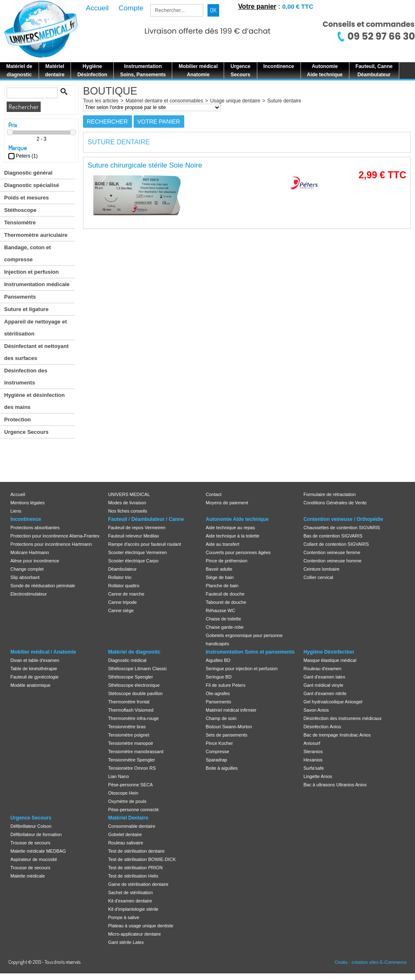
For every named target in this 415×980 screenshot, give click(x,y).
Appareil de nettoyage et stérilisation (35, 328)
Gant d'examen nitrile (325, 693)
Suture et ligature (26, 309)
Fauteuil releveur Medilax (133, 536)
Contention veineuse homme (332, 561)
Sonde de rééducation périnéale (43, 586)
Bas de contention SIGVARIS (333, 536)
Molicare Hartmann (30, 552)
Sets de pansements (227, 735)
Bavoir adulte (219, 569)
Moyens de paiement (227, 503)
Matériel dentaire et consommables (164, 101)
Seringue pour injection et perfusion (242, 669)
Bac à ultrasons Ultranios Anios (335, 785)
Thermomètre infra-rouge (133, 718)
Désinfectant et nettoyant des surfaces (36, 352)
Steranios (313, 751)
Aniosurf (312, 743)
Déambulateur (122, 569)
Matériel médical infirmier (231, 710)
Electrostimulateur (29, 594)
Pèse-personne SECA (130, 785)
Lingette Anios (318, 776)
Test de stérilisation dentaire (136, 851)
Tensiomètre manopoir (131, 743)
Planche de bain (222, 586)
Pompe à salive (123, 917)
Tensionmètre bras (127, 727)
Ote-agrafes (218, 693)
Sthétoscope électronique (134, 685)
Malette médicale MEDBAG (38, 851)
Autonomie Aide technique (237, 519)
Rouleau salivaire (125, 843)
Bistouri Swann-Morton (229, 727)
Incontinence (26, 519)
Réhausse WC (221, 610)
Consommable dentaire (132, 826)
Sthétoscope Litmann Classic (137, 669)
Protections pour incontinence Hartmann (51, 544)
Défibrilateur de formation (36, 834)
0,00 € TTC (298, 6)
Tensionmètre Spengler (131, 760)
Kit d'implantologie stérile (133, 909)
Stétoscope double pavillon (135, 693)
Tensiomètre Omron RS (132, 768)
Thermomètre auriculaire (36, 235)
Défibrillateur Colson (31, 826)
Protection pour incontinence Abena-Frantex (55, 536)
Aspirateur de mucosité (34, 859)
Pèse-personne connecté (133, 810)
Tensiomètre (20, 223)
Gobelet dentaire (125, 834)
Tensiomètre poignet (128, 735)
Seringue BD (219, 677)
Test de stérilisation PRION (135, 868)
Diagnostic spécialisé (32, 185)
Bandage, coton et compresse (28, 253)
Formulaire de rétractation (330, 494)
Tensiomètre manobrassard (135, 751)
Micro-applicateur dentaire (134, 934)
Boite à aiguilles (222, 768)
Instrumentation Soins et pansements (250, 652)
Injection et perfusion (31, 272)
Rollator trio (120, 577)
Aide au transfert (223, 544)
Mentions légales (28, 503)
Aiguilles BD (218, 660)
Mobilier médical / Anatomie (43, 652)
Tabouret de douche (226, 602)
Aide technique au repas (231, 528)
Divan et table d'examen (35, 660)
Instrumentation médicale (37, 284)
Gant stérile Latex (126, 942)
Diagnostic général (28, 173)
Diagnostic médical (127, 660)
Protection (17, 419)
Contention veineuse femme (332, 552)
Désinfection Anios (322, 727)
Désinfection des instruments (26, 377)
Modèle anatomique (31, 685)
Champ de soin (221, 718)
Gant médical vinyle (323, 685)
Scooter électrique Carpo (133, 561)
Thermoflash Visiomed (131, 710)
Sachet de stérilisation (130, 892)
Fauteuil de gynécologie (34, 677)
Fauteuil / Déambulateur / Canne (146, 519)
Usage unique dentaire (235, 101)
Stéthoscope (20, 210)
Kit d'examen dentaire (130, 901)
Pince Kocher (219, 743)
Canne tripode (122, 602)
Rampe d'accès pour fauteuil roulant (144, 544)
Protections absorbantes (35, 528)
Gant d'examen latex (324, 677)
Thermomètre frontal (129, 702)
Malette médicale (28, 876)
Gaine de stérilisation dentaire (138, 884)
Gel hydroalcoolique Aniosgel (333, 702)
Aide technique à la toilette (233, 536)
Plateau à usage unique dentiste (140, 926)
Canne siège (121, 610)
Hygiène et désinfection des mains (34, 401)
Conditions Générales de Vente (335, 503)
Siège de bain (220, 577)
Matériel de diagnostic (134, 652)
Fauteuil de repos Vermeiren (137, 528)
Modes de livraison (127, 503)
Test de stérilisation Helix (133, 876)
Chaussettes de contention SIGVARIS (342, 528)
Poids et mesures (27, 198)
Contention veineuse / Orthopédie (343, 519)
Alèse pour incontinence (35, 561)
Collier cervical (318, 577)
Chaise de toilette (223, 619)
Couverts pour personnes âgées (238, 552)
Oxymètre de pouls (127, 801)
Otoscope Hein (123, 793)
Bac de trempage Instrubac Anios (337, 735)
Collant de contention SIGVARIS (336, 544)
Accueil (18, 494)
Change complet (27, 569)
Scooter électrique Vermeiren (137, 552)
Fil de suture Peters (226, 685)
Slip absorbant (25, 577)
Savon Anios (316, 710)
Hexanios (313, 760)
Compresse (217, 751)
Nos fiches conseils (127, 511)
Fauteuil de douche (225, 594)
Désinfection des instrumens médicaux (342, 718)
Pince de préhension (227, 561)
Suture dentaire (284, 101)
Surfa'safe (314, 768)
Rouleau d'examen (322, 669)
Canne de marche (126, 594)
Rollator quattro (123, 586)
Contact (214, 494)
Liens (16, 511)
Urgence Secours (26, 432)
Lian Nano (118, 776)
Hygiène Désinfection (329, 652)
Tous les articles (101, 101)
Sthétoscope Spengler (130, 677)
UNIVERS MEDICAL (129, 494)
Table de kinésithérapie (34, 669)
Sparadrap (216, 760)
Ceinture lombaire (321, 569)
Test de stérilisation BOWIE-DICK (142, 859)
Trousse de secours (30, 843)
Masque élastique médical (330, 660)
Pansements (20, 297)
